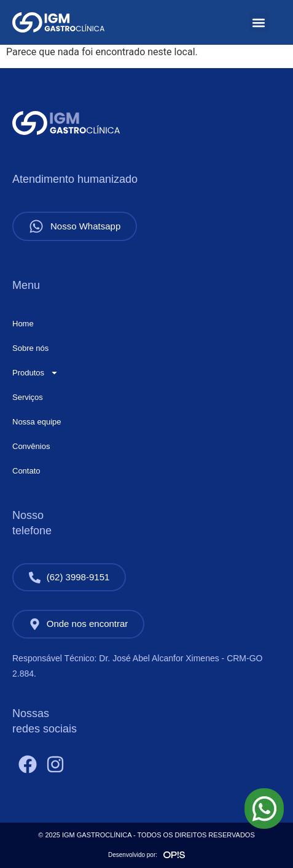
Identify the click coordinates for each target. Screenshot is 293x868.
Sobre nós (30, 348)
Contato (26, 471)
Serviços (28, 397)
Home (23, 324)
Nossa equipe (37, 422)
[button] (259, 22)
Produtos (35, 373)
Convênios (31, 446)
